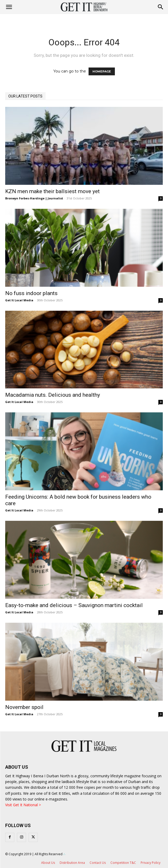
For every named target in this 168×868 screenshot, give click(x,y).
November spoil (24, 707)
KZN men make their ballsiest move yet (52, 191)
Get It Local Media (19, 300)
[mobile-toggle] (9, 7)
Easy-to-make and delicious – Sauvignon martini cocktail (74, 605)
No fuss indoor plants (31, 293)
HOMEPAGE (102, 71)
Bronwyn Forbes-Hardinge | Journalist (34, 198)
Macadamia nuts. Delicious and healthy (53, 395)
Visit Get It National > (23, 805)
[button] (161, 7)
